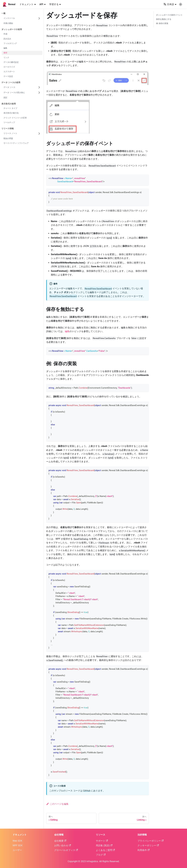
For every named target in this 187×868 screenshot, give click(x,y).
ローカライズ (9, 67)
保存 (5, 53)
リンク (6, 58)
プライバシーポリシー (150, 841)
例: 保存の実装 (162, 23)
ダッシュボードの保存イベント (169, 15)
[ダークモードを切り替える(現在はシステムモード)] (181, 4)
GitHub (87, 791)
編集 (5, 48)
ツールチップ (9, 122)
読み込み (7, 39)
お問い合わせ (63, 845)
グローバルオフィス (66, 850)
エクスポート (9, 72)
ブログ (101, 855)
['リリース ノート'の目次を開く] (39, 134)
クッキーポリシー (148, 845)
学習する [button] (54, 4)
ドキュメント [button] (26, 4)
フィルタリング (10, 43)
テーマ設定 (8, 76)
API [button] (41, 4)
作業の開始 (8, 23)
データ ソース (9, 87)
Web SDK (17, 841)
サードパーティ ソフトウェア (16, 143)
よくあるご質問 (105, 850)
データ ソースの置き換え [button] (14, 93)
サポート (102, 841)
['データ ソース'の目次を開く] (39, 87)
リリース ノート (10, 133)
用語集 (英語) (104, 845)
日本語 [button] (169, 4)
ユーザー (17, 850)
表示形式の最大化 (11, 113)
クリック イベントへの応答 (15, 118)
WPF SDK (18, 845)
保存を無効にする (164, 19)
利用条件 (143, 850)
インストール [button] (9, 18)
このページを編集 (57, 804)
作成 (5, 34)
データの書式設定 (11, 62)
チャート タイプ (10, 108)
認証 (5, 97)
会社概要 (60, 841)
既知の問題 (8, 138)
